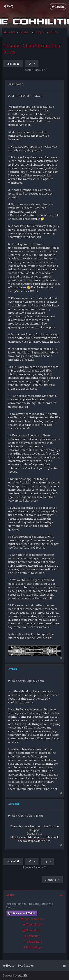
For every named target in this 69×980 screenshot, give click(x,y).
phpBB (23, 975)
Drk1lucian (16, 84)
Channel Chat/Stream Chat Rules (33, 49)
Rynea (13, 669)
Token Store (32, 924)
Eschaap (14, 804)
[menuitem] (8, 6)
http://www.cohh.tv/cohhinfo (29, 837)
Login (10, 895)
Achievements (32, 919)
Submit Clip (32, 930)
